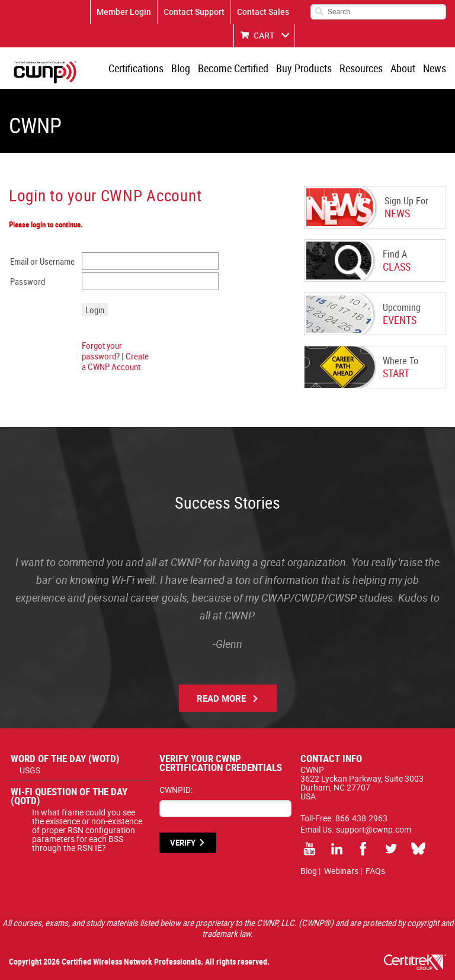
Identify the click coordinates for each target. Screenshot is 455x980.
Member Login (124, 12)
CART (264, 35)
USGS (30, 770)
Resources (361, 68)
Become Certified (233, 68)
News (435, 68)
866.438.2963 (361, 818)
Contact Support (194, 12)
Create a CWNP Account (115, 361)
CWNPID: (176, 790)
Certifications (136, 68)
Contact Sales (263, 12)
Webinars (341, 871)
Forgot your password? (102, 351)
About (403, 68)
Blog (181, 68)
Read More (221, 698)
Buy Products (304, 68)
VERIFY (183, 843)
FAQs (375, 871)
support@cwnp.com (374, 829)
